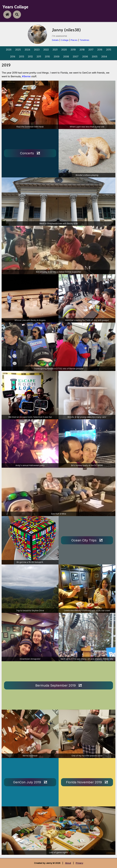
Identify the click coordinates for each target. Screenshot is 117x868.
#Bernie (26, 76)
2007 (76, 57)
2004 (104, 57)
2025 (18, 50)
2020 (64, 50)
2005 (95, 57)
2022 (46, 50)
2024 (27, 50)
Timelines (84, 40)
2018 (82, 50)
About (68, 863)
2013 (22, 57)
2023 (37, 50)
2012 (30, 57)
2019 (73, 50)
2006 (85, 57)
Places (74, 40)
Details (55, 40)
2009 (57, 57)
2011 (39, 57)
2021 (55, 50)
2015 (109, 50)
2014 (13, 57)
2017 (91, 50)
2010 (47, 57)
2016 (100, 50)
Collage (65, 40)
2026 (9, 50)
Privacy (79, 863)
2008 (66, 57)
